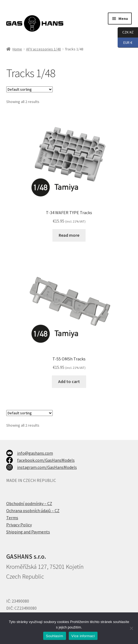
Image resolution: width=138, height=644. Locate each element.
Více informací (83, 636)
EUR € (125, 43)
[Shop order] (29, 89)
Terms (12, 518)
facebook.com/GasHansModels (46, 460)
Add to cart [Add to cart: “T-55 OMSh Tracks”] (69, 381)
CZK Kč (126, 32)
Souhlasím (55, 636)
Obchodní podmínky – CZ (29, 503)
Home (17, 49)
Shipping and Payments (28, 532)
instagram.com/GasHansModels (47, 467)
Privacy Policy (19, 525)
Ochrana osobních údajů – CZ (33, 511)
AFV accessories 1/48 (43, 49)
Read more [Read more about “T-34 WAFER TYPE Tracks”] (69, 235)
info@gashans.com (35, 453)
